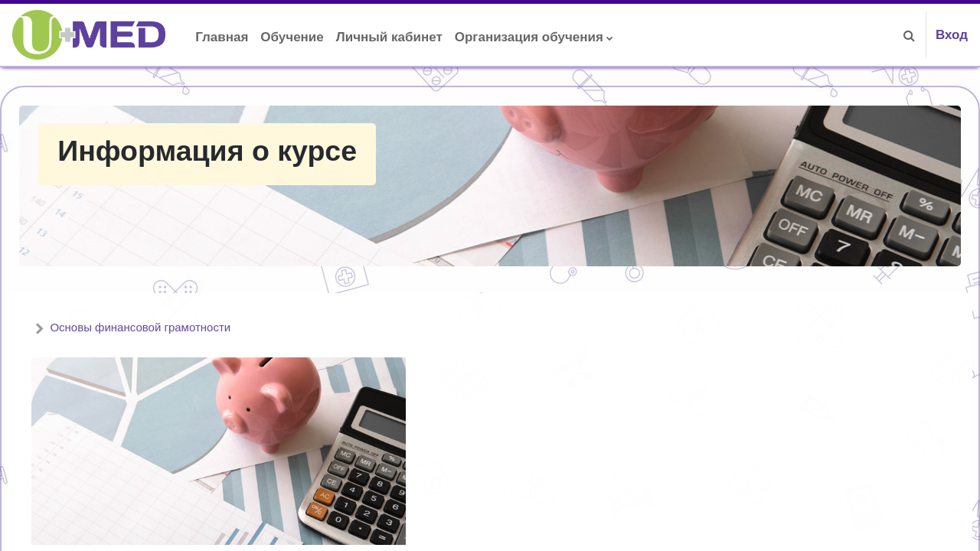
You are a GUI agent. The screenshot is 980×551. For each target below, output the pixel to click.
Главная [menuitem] (222, 37)
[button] (910, 35)
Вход (952, 35)
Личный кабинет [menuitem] (389, 37)
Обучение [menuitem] (292, 37)
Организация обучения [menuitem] (529, 37)
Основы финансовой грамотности (177, 327)
